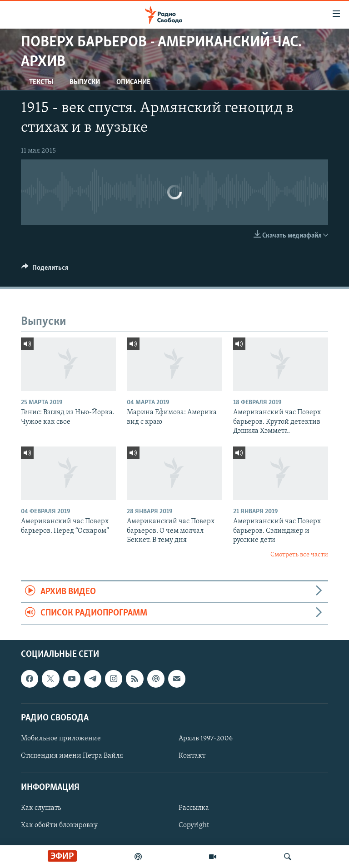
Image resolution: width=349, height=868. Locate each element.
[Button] (45, 270)
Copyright (194, 825)
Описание (133, 82)
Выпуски (85, 82)
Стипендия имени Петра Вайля (72, 756)
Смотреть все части (299, 555)
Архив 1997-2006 (206, 739)
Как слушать (41, 808)
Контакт (192, 756)
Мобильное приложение (61, 739)
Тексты (41, 82)
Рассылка (194, 808)
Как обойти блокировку (59, 825)
